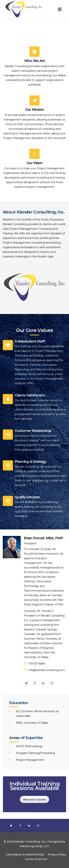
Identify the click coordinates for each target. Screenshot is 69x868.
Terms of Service (36, 859)
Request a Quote (34, 799)
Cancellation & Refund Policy (25, 855)
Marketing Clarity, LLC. (35, 846)
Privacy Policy (57, 855)
